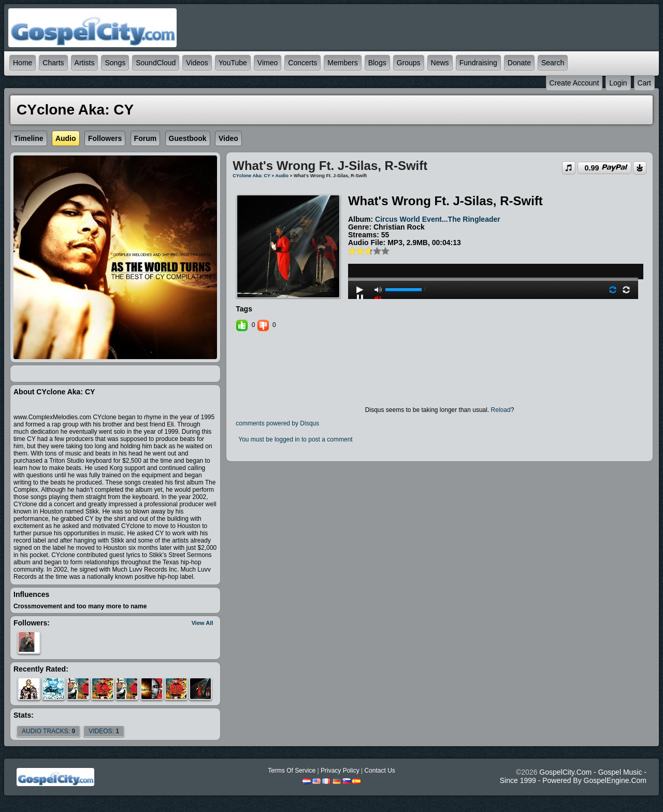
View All (203, 623)
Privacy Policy (340, 771)
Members (342, 63)
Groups (409, 63)
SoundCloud (156, 63)
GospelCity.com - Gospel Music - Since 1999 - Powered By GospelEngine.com (573, 776)
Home (23, 63)
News (440, 63)
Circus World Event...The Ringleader (438, 219)
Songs (115, 63)
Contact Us (379, 771)
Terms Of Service (292, 771)
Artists (85, 63)
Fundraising (478, 63)
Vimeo (268, 63)
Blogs (377, 63)
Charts (53, 63)
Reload (501, 410)
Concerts (302, 63)
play (493, 251)
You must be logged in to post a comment (295, 439)
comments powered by (277, 423)
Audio (282, 176)
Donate (519, 63)
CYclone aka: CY (251, 176)
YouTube (233, 63)
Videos (197, 63)
